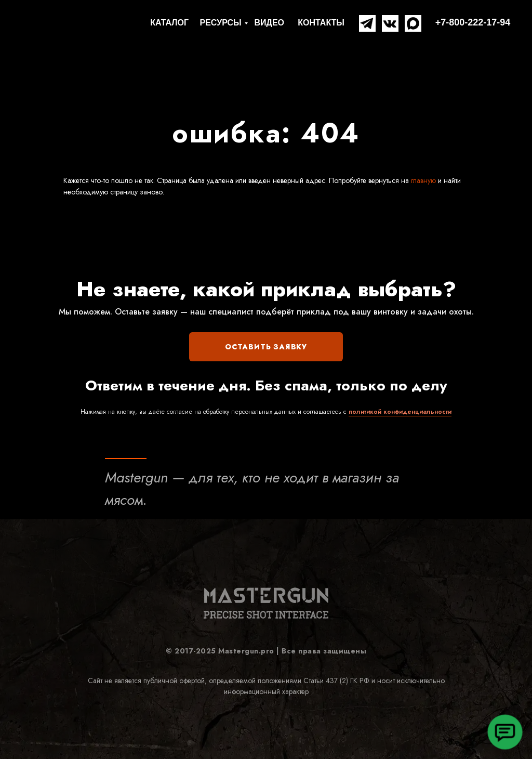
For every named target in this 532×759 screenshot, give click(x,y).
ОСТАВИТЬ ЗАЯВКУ (266, 347)
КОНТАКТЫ (321, 23)
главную (422, 180)
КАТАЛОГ (169, 23)
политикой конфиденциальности (400, 412)
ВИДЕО (269, 23)
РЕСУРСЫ (221, 23)
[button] (505, 732)
